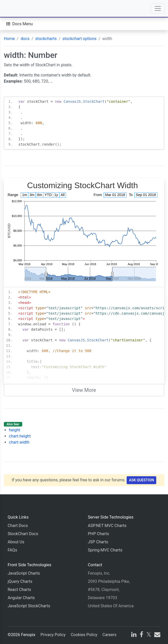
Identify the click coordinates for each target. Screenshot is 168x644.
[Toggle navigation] (158, 8)
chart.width (19, 442)
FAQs (12, 550)
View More (84, 390)
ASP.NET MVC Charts (107, 526)
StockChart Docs (23, 534)
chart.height (20, 436)
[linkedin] (134, 635)
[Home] (18, 8)
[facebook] (141, 635)
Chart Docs (18, 526)
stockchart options (80, 39)
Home (9, 39)
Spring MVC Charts (105, 550)
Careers (109, 635)
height (15, 430)
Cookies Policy (84, 635)
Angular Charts (21, 598)
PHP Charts (98, 534)
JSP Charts (98, 542)
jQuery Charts (20, 581)
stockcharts (46, 39)
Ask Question (141, 480)
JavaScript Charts (24, 573)
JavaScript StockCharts (29, 606)
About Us (16, 542)
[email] (157, 635)
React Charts (19, 590)
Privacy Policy (53, 635)
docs (25, 39)
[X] (149, 635)
